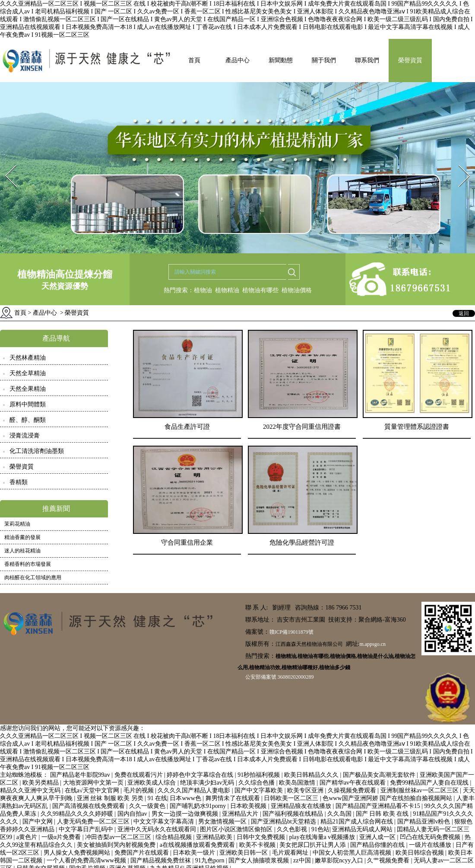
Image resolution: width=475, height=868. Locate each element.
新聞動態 (281, 60)
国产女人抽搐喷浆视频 (260, 860)
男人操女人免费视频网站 (78, 853)
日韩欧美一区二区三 (292, 798)
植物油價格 (297, 290)
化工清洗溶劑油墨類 (37, 451)
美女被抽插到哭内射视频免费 (117, 845)
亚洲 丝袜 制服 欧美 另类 (111, 798)
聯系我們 (367, 60)
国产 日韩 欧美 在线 (383, 814)
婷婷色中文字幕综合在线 (201, 775)
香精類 (19, 482)
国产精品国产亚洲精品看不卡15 (379, 806)
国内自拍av (133, 814)
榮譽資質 (410, 60)
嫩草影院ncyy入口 (340, 860)
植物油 (203, 290)
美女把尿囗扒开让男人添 (313, 845)
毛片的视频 (139, 790)
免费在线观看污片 (139, 775)
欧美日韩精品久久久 (312, 775)
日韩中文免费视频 (262, 837)
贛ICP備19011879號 (291, 632)
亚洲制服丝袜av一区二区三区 (420, 790)
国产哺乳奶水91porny (199, 806)
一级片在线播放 (431, 845)
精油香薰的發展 (22, 537)
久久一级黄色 (148, 806)
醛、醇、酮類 (28, 420)
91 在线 (158, 798)
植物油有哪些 (260, 290)
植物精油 (227, 290)
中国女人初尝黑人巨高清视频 (353, 853)
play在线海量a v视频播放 (323, 837)
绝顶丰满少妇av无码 (208, 783)
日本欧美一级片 (195, 853)
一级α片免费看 (62, 837)
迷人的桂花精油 (22, 551)
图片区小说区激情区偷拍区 (237, 829)
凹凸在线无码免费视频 (431, 837)
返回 (464, 313)
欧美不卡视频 (258, 845)
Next (459, 162)
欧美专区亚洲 (306, 790)
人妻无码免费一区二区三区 (94, 822)
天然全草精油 (28, 373)
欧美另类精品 (41, 783)
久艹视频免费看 (389, 860)
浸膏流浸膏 (25, 436)
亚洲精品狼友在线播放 (302, 806)
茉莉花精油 (17, 524)
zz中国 (303, 860)
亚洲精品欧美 (215, 837)
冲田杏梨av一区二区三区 (119, 837)
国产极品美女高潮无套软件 (380, 775)
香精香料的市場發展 (28, 564)
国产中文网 (38, 822)
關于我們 (324, 60)
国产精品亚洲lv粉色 (424, 822)
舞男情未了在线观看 (234, 798)
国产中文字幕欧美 (260, 790)
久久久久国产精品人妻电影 (195, 790)
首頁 (194, 60)
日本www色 (186, 798)
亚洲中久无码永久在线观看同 (158, 829)
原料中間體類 (28, 404)
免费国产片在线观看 (142, 853)
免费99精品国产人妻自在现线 (430, 783)
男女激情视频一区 (223, 822)
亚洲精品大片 (241, 814)
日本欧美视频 (249, 806)
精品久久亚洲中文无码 (31, 790)
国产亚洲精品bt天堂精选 (284, 822)
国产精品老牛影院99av (81, 775)
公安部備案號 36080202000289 (280, 677)
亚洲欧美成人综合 (152, 783)
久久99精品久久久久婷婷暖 (78, 814)
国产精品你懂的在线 (378, 845)
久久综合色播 (257, 783)
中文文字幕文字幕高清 (165, 822)
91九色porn (211, 860)
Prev (6, 162)
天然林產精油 (28, 358)
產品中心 (237, 60)
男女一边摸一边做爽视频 (186, 814)
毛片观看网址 (291, 853)
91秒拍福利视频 (260, 775)
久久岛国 (340, 814)
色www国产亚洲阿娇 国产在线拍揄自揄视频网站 (388, 798)
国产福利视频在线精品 (294, 814)
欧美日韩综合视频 (421, 853)
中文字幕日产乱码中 (87, 829)
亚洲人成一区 (378, 837)
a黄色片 (28, 837)
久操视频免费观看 (353, 790)
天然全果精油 (28, 389)
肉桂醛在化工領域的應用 (33, 578)
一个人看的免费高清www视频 (87, 860)
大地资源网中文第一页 (94, 783)
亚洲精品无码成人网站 (363, 829)
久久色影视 (293, 829)
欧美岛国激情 (298, 783)
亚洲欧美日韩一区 (244, 853)
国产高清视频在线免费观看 (89, 806)
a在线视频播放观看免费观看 (198, 845)
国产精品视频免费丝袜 (161, 860)
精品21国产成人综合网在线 (358, 822)
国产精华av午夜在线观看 (353, 783)
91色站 (320, 829)
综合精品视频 (174, 837)
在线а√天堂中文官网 (93, 790)
